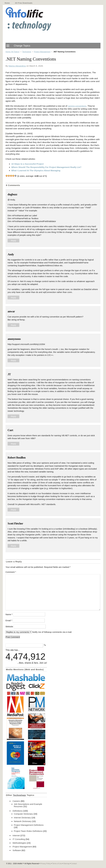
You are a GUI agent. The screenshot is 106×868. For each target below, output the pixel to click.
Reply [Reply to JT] (13, 416)
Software (17, 850)
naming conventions (77, 106)
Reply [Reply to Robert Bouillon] (13, 510)
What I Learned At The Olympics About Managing (36, 170)
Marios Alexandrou (17, 66)
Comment (11, 572)
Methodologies (19, 843)
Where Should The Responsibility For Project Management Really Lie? (46, 167)
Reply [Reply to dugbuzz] (13, 241)
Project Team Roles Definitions (28, 831)
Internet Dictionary (22, 818)
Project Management (42, 52)
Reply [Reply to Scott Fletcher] (13, 546)
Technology (27, 52)
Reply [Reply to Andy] (13, 298)
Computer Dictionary (23, 814)
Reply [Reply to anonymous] (13, 360)
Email (9, 620)
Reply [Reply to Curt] (13, 444)
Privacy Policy (46, 864)
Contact (74, 864)
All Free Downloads (24, 3)
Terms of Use (57, 864)
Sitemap (67, 864)
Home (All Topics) (12, 52)
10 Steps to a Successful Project (27, 164)
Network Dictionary (23, 821)
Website (9, 626)
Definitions (17, 811)
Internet (16, 835)
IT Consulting (19, 839)
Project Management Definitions (29, 825)
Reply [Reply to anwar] (13, 325)
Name (9, 614)
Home (7, 3)
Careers (16, 801)
